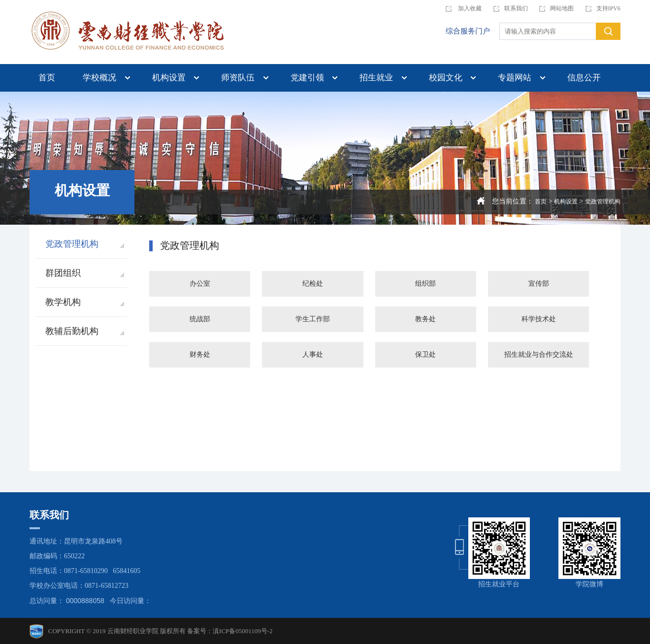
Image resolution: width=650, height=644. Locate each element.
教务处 (425, 319)
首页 (47, 78)
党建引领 (307, 78)
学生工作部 (313, 319)
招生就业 (376, 78)
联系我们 (511, 8)
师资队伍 (238, 78)
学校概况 (99, 78)
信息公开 (584, 78)
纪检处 (313, 284)
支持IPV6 (603, 8)
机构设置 (169, 78)
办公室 (200, 284)
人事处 (313, 355)
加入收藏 (464, 8)
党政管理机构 (603, 202)
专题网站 (515, 78)
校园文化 (446, 78)
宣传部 (539, 284)
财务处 (200, 355)
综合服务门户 (468, 31)
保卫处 (425, 355)
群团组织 (85, 273)
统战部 (200, 319)
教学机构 (85, 302)
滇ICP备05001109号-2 (243, 631)
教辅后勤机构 (85, 331)
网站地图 (556, 8)
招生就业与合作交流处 (539, 355)
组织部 (425, 284)
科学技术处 (539, 319)
